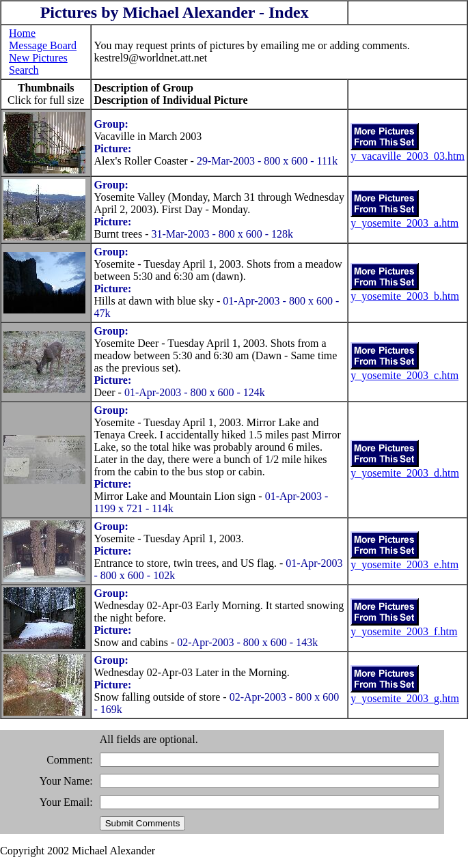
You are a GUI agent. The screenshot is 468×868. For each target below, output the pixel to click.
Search (24, 70)
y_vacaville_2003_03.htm (408, 156)
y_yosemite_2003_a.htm (404, 223)
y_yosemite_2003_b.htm (405, 296)
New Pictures (38, 58)
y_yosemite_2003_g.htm (405, 698)
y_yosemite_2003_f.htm (404, 631)
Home (22, 33)
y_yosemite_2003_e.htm (404, 564)
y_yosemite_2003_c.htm (404, 375)
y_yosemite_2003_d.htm (405, 473)
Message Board (43, 45)
